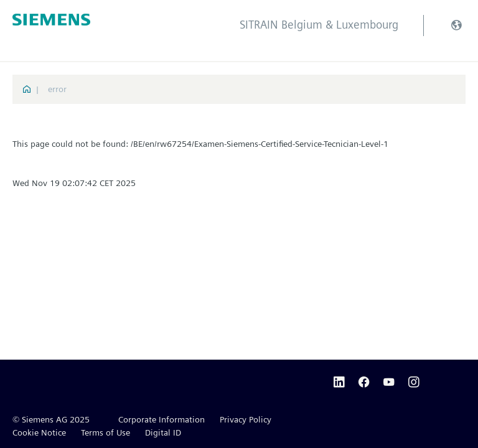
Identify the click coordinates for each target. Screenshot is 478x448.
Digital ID (163, 432)
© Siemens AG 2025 (51, 419)
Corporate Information (162, 419)
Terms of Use (105, 432)
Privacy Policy (246, 419)
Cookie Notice (39, 432)
